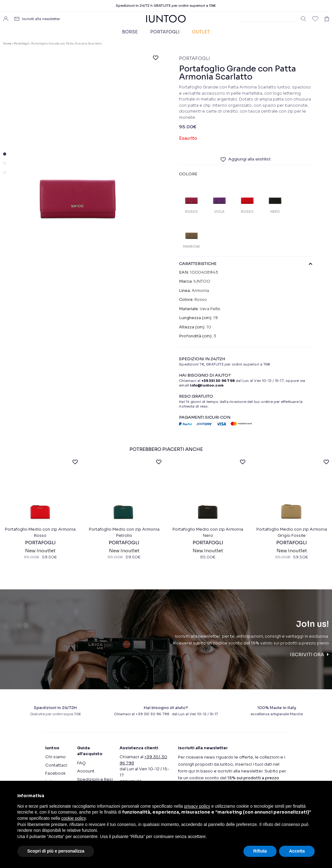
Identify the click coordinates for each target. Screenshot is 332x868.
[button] (5, 154)
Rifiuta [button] (260, 851)
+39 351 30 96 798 (218, 381)
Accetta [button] (297, 851)
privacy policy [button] (197, 806)
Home (7, 44)
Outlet (201, 32)
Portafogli (165, 32)
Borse (130, 32)
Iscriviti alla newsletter (41, 19)
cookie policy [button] (74, 818)
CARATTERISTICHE (246, 264)
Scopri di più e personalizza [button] (56, 851)
